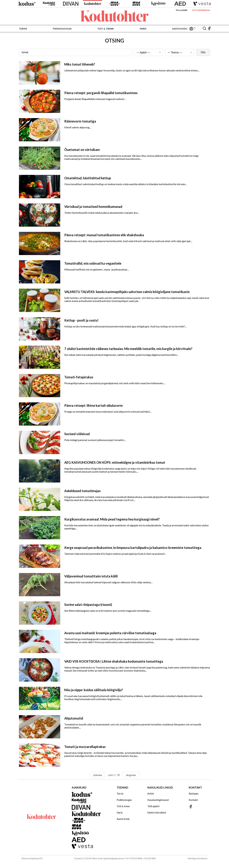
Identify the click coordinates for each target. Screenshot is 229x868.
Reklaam (194, 793)
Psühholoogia (62, 29)
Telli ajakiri (181, 10)
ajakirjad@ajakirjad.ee (114, 858)
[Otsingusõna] (75, 52)
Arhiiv (151, 793)
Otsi (203, 52)
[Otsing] (204, 29)
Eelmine (98, 775)
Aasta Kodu (180, 29)
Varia (143, 29)
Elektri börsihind (157, 812)
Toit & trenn (106, 29)
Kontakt (193, 800)
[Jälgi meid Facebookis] (209, 29)
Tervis (23, 29)
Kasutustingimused (158, 800)
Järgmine (131, 775)
